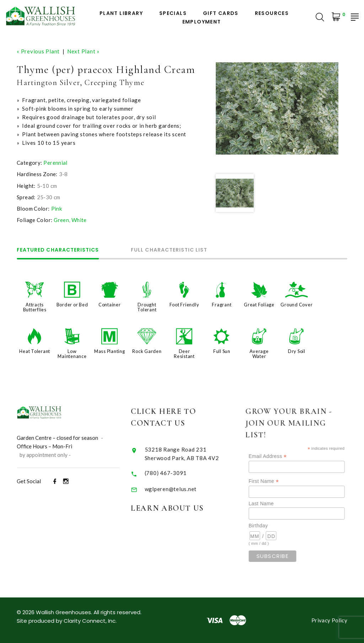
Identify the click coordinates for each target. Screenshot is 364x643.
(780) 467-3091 (173, 473)
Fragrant (222, 305)
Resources (272, 13)
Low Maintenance (72, 354)
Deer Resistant (184, 354)
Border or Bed (72, 305)
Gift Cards (221, 13)
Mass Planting (110, 351)
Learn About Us (174, 508)
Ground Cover (296, 305)
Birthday (269, 526)
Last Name (272, 504)
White (79, 220)
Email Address (278, 456)
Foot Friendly (184, 305)
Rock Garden (147, 351)
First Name (274, 481)
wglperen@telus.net (178, 489)
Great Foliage (259, 305)
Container (110, 305)
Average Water (259, 354)
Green (61, 220)
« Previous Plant (38, 51)
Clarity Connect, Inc (90, 621)
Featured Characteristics (58, 250)
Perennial (55, 163)
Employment (202, 22)
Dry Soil (297, 351)
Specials (173, 13)
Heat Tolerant (35, 351)
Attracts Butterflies (35, 307)
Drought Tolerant (147, 307)
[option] (277, 108)
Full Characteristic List (169, 250)
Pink (57, 209)
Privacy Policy (329, 620)
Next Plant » (83, 51)
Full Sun (222, 351)
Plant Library (121, 13)
